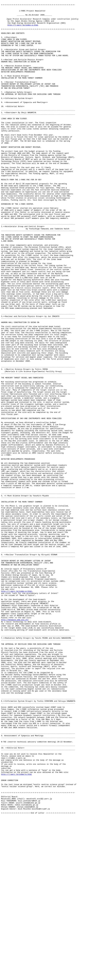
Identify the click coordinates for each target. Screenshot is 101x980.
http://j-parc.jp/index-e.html (23, 30)
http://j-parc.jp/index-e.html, (17, 709)
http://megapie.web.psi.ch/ (15, 743)
